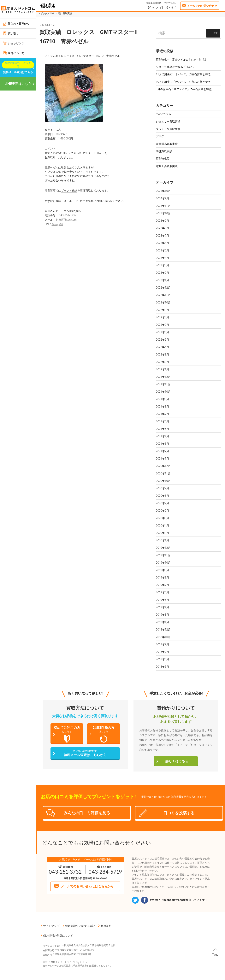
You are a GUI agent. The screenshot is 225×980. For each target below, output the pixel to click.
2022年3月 (163, 354)
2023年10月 (163, 213)
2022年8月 (163, 317)
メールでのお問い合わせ (202, 6)
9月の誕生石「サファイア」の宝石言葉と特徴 (184, 89)
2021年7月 (163, 414)
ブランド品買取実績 (168, 129)
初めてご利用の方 (67, 734)
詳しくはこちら (177, 761)
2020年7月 (163, 503)
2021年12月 (163, 377)
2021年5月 (163, 429)
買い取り (13, 33)
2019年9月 (163, 570)
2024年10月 (163, 191)
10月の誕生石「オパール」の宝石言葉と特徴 (183, 82)
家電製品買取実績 (167, 144)
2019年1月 (163, 622)
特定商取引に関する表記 (80, 926)
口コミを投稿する (179, 813)
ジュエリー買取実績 (168, 121)
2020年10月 (163, 481)
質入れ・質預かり (19, 23)
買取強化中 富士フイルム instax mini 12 (181, 59)
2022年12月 (163, 288)
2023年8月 (163, 228)
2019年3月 (163, 615)
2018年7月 (163, 652)
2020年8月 (163, 496)
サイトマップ (51, 926)
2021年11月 (163, 384)
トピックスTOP (46, 13)
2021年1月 (163, 458)
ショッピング (16, 43)
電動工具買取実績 (167, 166)
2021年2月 (163, 451)
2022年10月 (163, 302)
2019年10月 (163, 563)
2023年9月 (163, 221)
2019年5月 (163, 600)
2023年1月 (163, 280)
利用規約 (106, 926)
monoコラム (164, 114)
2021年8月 (163, 406)
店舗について (16, 53)
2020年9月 (163, 488)
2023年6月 (163, 243)
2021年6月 (163, 421)
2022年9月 (163, 310)
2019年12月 (163, 548)
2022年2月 (163, 362)
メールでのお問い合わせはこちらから (87, 886)
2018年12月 (163, 629)
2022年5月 (163, 340)
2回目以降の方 (103, 734)
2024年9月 (163, 198)
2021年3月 (163, 444)
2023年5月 (163, 250)
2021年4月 (163, 436)
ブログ (160, 136)
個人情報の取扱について (58, 935)
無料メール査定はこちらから (85, 753)
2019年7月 (163, 585)
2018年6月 (163, 659)
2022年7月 (163, 325)
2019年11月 (163, 555)
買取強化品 (163, 158)
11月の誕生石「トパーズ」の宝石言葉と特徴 (183, 74)
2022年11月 (163, 295)
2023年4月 (163, 258)
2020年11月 (163, 473)
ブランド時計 (69, 191)
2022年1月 (163, 369)
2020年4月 (163, 525)
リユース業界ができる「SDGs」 (175, 67)
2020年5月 (163, 518)
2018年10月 (163, 637)
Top (215, 955)
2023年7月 (163, 235)
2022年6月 (163, 332)
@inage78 (57, 224)
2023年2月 (163, 273)
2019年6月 (163, 592)
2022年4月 (163, 347)
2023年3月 (163, 265)
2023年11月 (163, 206)
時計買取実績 (65, 13)
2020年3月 (163, 533)
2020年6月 (163, 511)
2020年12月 (163, 466)
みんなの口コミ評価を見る (87, 813)
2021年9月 (163, 399)
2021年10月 (163, 392)
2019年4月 (163, 607)
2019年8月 (163, 577)
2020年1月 (163, 540)
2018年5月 (163, 667)
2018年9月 (163, 644)
